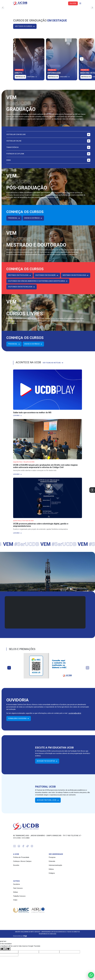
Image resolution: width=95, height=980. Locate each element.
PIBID (15, 900)
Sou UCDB (73, 3)
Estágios (52, 873)
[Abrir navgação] (80, 3)
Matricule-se (20, 77)
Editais (16, 892)
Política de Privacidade (21, 857)
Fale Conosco (18, 888)
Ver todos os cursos (25, 26)
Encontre (16, 865)
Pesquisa (52, 857)
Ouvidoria (16, 884)
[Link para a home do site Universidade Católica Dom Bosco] (48, 826)
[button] (92, 490)
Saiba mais (32, 77)
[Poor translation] (7, 946)
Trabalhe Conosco (19, 896)
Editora (51, 869)
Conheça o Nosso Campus (22, 861)
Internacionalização (55, 865)
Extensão (52, 861)
